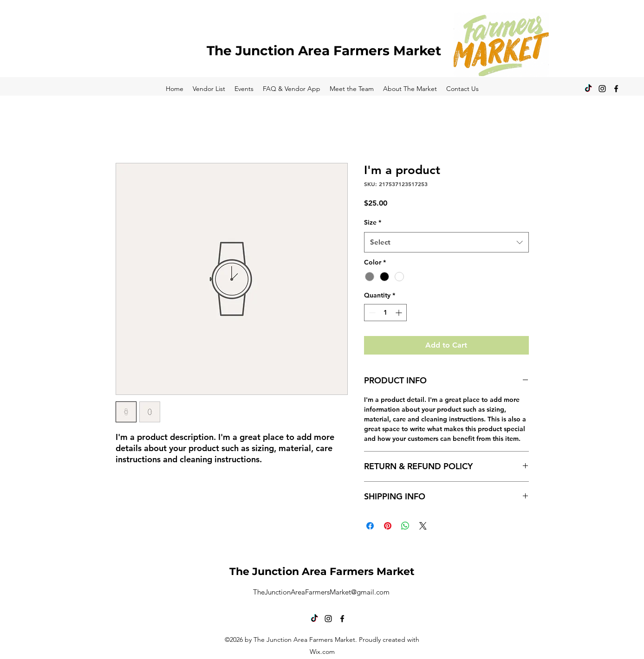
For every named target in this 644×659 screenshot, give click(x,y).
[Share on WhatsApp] (405, 526)
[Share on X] (423, 526)
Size (373, 222)
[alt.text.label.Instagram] (602, 89)
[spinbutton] (385, 313)
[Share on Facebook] (370, 526)
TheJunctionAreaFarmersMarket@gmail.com (321, 592)
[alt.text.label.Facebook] (616, 89)
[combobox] (446, 242)
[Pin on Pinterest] (388, 526)
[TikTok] (588, 89)
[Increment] (400, 313)
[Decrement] (371, 313)
